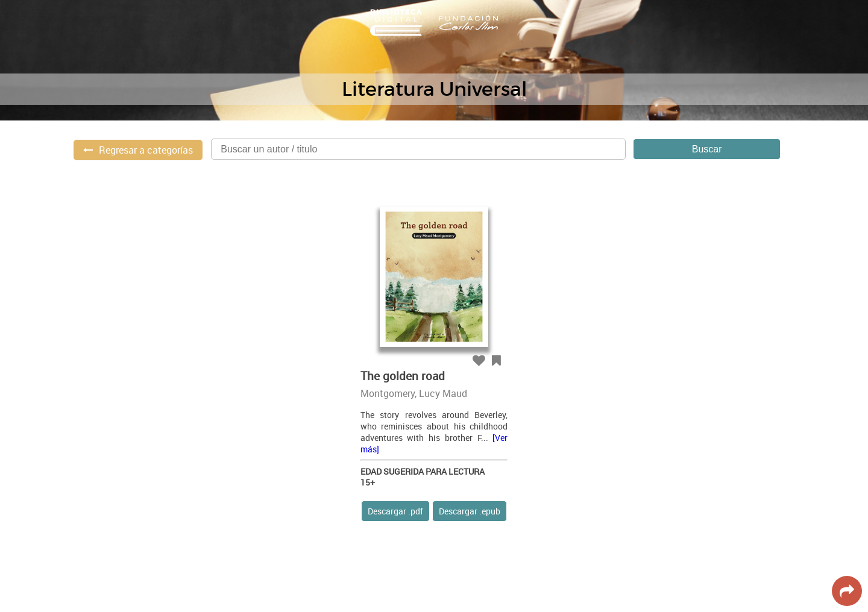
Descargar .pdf (395, 511)
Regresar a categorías (146, 150)
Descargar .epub (470, 511)
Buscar (707, 149)
